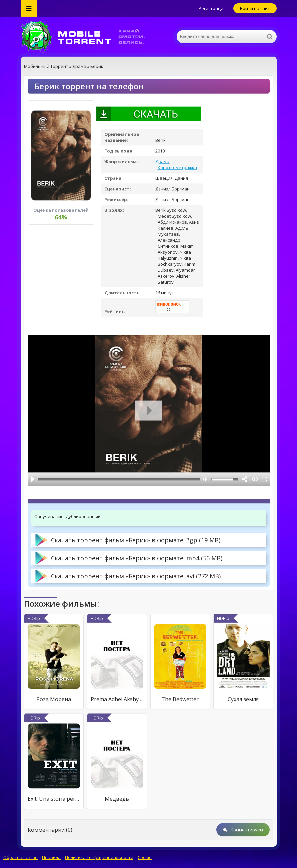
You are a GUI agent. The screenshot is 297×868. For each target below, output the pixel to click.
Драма (162, 161)
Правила (51, 857)
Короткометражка (177, 167)
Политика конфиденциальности (99, 857)
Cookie (145, 857)
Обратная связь (20, 857)
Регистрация (212, 8)
